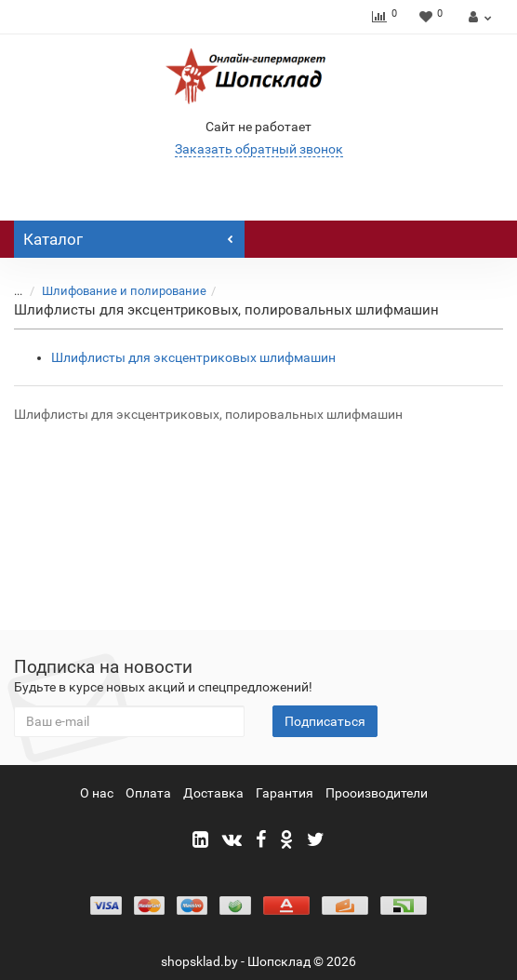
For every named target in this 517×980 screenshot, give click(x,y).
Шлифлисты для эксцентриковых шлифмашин (193, 357)
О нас (97, 793)
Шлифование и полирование (124, 291)
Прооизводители (377, 793)
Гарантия (285, 793)
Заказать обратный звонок (259, 149)
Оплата (148, 793)
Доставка (213, 793)
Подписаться (325, 721)
